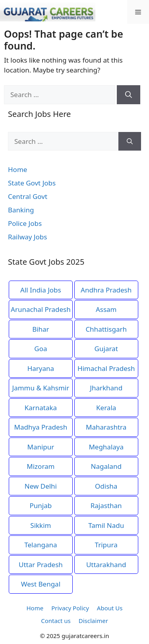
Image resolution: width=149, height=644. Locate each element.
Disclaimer (93, 621)
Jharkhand (106, 388)
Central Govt (28, 196)
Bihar (41, 329)
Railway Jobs (27, 237)
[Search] (129, 95)
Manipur (41, 447)
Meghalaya (106, 447)
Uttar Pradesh (41, 565)
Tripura (106, 545)
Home (17, 169)
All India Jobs (41, 290)
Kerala (106, 408)
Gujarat (106, 349)
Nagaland (106, 466)
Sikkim (41, 525)
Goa (41, 349)
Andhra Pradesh (106, 290)
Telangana (41, 545)
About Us (110, 608)
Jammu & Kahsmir (41, 388)
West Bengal (41, 584)
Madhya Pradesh (41, 427)
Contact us (56, 621)
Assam (106, 309)
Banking (21, 210)
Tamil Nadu (106, 525)
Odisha (106, 486)
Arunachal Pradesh (41, 309)
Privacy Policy (70, 608)
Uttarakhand (106, 565)
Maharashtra (106, 427)
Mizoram (41, 466)
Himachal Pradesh (106, 368)
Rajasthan (106, 505)
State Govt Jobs (32, 183)
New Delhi (41, 486)
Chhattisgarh (106, 329)
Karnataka (41, 408)
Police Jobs (25, 223)
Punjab (41, 505)
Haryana (41, 368)
